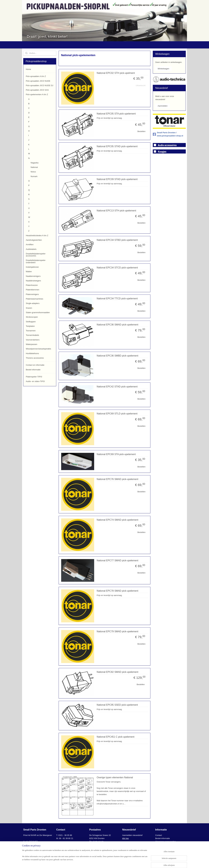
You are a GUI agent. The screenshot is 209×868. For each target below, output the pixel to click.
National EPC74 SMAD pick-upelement (117, 520)
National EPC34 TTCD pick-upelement (117, 299)
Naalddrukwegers (33, 281)
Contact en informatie (35, 365)
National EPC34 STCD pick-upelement (117, 268)
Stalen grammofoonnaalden (38, 312)
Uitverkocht (141, 85)
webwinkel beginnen (113, 862)
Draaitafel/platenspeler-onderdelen (36, 261)
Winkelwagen (163, 69)
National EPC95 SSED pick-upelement (117, 705)
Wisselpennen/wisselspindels (38, 349)
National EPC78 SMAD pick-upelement (117, 591)
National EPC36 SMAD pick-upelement (117, 325)
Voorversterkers (33, 340)
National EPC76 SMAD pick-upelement (117, 479)
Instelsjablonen (32, 267)
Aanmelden (163, 106)
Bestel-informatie (33, 370)
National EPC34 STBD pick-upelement (117, 240)
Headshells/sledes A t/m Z (37, 235)
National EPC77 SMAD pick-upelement (117, 560)
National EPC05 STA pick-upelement (116, 114)
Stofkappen (31, 322)
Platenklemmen (33, 290)
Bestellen (141, 131)
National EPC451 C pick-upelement (115, 737)
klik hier (125, 838)
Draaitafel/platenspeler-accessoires (36, 255)
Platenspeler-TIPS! (34, 377)
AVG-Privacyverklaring (165, 845)
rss (103, 862)
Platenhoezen (32, 285)
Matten (29, 272)
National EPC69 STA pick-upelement (116, 454)
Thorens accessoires (35, 358)
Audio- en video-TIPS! (35, 381)
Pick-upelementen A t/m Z (37, 94)
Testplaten (30, 326)
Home (28, 69)
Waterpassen (31, 344)
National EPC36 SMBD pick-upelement (117, 356)
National (34, 167)
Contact (159, 835)
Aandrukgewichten (34, 240)
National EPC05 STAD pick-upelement (117, 146)
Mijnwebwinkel (136, 862)
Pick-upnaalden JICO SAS (37, 90)
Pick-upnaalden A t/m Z (36, 76)
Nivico (33, 172)
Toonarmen (31, 331)
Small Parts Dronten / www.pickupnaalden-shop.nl (168, 134)
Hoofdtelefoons (32, 353)
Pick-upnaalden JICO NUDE (38, 81)
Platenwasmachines (34, 299)
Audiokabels (31, 249)
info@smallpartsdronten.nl (70, 845)
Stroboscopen (32, 317)
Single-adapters (33, 303)
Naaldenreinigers (33, 276)
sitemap (98, 862)
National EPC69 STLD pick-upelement (117, 414)
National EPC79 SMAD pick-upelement (117, 631)
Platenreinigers (32, 294)
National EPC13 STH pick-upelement (116, 211)
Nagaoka (34, 163)
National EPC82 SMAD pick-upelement (117, 672)
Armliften (30, 244)
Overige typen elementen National (115, 777)
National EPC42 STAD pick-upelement (117, 387)
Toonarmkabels (32, 335)
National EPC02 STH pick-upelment (116, 73)
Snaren (29, 308)
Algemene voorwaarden (165, 842)
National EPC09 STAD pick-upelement (117, 179)
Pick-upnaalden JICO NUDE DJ (40, 85)
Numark (34, 176)
